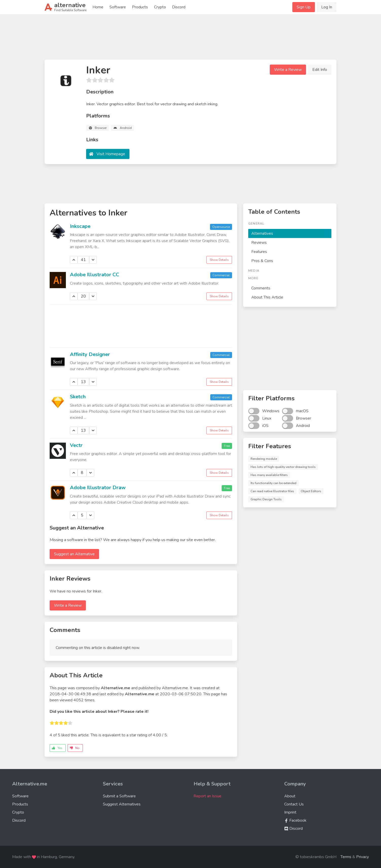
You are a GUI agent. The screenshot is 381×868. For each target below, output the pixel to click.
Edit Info (320, 70)
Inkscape (80, 226)
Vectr (76, 445)
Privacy (363, 857)
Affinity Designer (90, 354)
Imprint (290, 812)
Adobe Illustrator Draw (98, 488)
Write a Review (288, 70)
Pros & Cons (262, 261)
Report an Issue (207, 796)
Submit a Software (119, 796)
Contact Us (294, 804)
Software (118, 7)
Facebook (295, 820)
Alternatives (262, 233)
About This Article (267, 297)
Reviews (259, 243)
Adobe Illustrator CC (94, 275)
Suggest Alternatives (122, 804)
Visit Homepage (111, 154)
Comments (261, 288)
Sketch (78, 397)
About (290, 796)
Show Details (219, 260)
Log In (327, 7)
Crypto (160, 7)
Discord (179, 7)
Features (259, 252)
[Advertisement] (190, 39)
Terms (346, 857)
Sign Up (304, 7)
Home (98, 7)
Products (140, 7)
